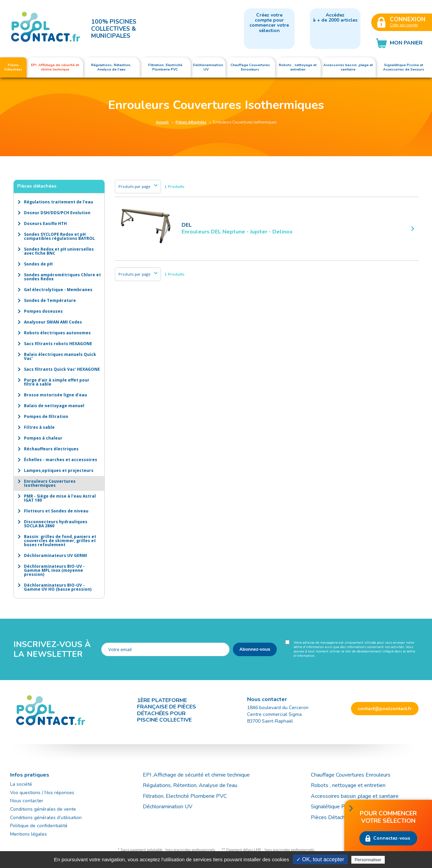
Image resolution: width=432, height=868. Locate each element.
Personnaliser (368, 860)
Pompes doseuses (43, 311)
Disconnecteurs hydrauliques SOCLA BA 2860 (56, 524)
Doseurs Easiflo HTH (45, 223)
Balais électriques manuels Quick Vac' (60, 356)
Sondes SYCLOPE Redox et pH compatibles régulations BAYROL (59, 236)
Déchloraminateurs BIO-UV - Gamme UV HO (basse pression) (58, 587)
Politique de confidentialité (39, 826)
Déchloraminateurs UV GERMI (56, 555)
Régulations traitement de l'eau (59, 202)
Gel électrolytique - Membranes (58, 290)
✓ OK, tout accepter (320, 859)
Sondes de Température (50, 300)
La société (21, 784)
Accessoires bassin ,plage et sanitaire (355, 796)
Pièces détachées (191, 122)
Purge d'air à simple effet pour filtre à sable (57, 382)
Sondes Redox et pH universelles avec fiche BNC (59, 251)
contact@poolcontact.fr (385, 709)
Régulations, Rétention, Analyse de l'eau (190, 785)
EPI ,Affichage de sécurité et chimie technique (196, 775)
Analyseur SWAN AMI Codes (53, 322)
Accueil (162, 122)
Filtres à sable (39, 427)
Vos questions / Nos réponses (42, 793)
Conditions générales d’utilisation (46, 818)
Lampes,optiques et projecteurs (59, 470)
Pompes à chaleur (43, 438)
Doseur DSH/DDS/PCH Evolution (57, 213)
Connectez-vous (392, 838)
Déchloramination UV (170, 807)
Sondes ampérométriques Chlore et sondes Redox (62, 277)
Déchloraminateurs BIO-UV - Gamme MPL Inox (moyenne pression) (54, 570)
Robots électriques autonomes (57, 333)
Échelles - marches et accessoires (61, 460)
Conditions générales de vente (43, 809)
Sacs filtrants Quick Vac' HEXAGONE (62, 369)
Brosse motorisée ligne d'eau (56, 395)
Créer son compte (404, 25)
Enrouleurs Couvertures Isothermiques (50, 483)
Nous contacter (27, 801)
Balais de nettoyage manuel (54, 406)
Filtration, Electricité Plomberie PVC (185, 796)
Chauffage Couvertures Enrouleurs (351, 775)
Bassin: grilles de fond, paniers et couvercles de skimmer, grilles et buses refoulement (60, 541)
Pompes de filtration (46, 416)
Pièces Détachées (332, 817)
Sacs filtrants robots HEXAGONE (58, 344)
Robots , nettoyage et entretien (348, 785)
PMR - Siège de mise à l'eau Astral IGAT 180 (60, 498)
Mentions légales (29, 834)
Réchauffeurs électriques (51, 449)
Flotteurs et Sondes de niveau (56, 511)
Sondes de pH (38, 264)
